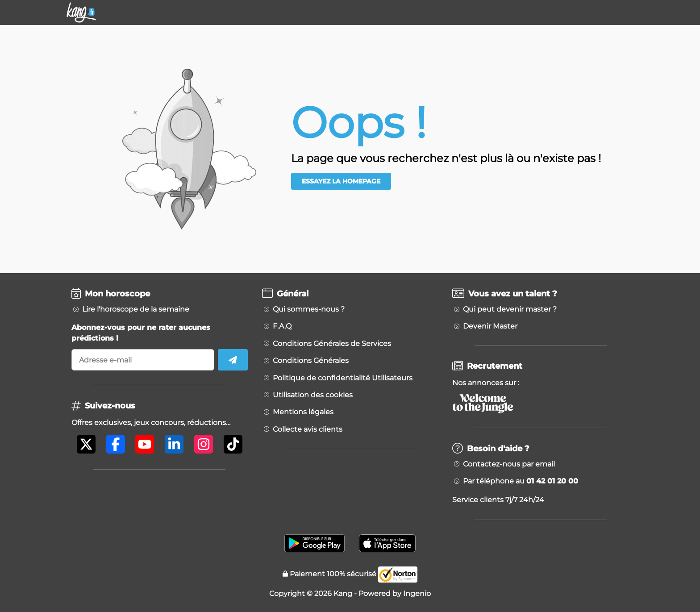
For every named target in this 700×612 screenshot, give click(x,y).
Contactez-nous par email (509, 464)
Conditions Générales (311, 361)
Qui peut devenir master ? (510, 309)
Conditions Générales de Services (332, 344)
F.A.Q (282, 326)
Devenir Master (490, 326)
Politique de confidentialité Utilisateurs (343, 378)
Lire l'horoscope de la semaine (136, 309)
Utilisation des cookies (313, 395)
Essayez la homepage (341, 181)
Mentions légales (303, 412)
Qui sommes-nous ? (309, 309)
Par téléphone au (521, 481)
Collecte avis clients (308, 429)
